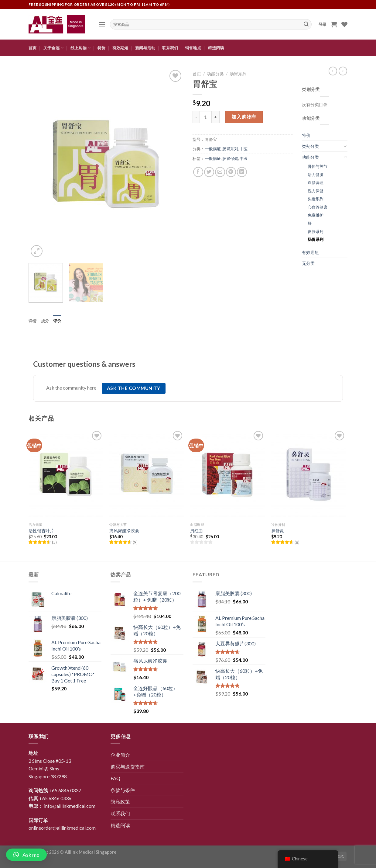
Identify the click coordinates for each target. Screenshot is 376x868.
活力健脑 (316, 175)
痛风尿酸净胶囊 (124, 531)
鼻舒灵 (278, 531)
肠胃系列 (238, 74)
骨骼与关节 (318, 166)
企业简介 (120, 755)
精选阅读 (216, 48)
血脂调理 (316, 182)
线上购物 (80, 48)
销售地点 (193, 48)
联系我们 (170, 48)
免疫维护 (316, 215)
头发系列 (316, 199)
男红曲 (197, 531)
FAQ (115, 778)
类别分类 (310, 146)
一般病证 (213, 149)
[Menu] (102, 24)
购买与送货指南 (128, 767)
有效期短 (120, 48)
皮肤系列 (316, 231)
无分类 (308, 263)
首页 (33, 48)
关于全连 (53, 48)
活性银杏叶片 (41, 531)
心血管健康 (318, 207)
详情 (33, 321)
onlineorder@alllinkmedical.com (62, 828)
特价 (102, 48)
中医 (244, 149)
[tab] (33, 321)
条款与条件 (123, 790)
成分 (45, 321)
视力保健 (316, 191)
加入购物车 (244, 117)
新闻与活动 (145, 48)
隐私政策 (120, 802)
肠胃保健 (230, 158)
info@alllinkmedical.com (70, 806)
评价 (57, 321)
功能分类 (215, 74)
